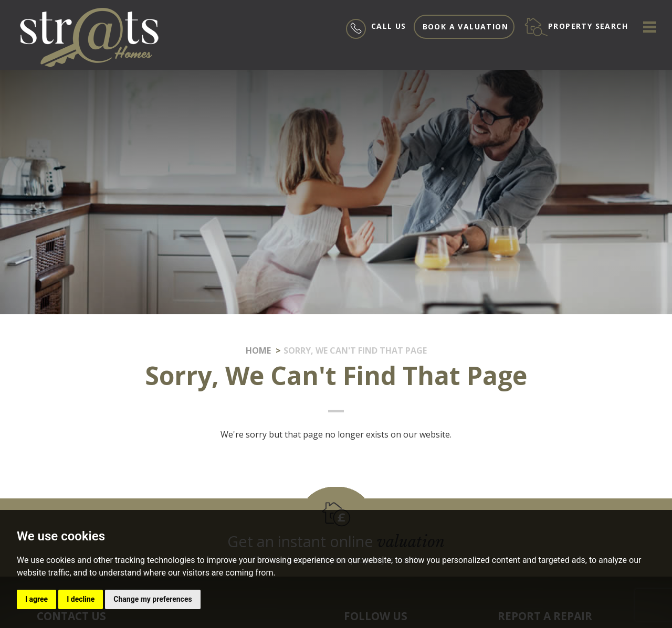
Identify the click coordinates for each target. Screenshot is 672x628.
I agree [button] (36, 599)
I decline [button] (81, 599)
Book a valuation (465, 26)
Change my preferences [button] (153, 599)
